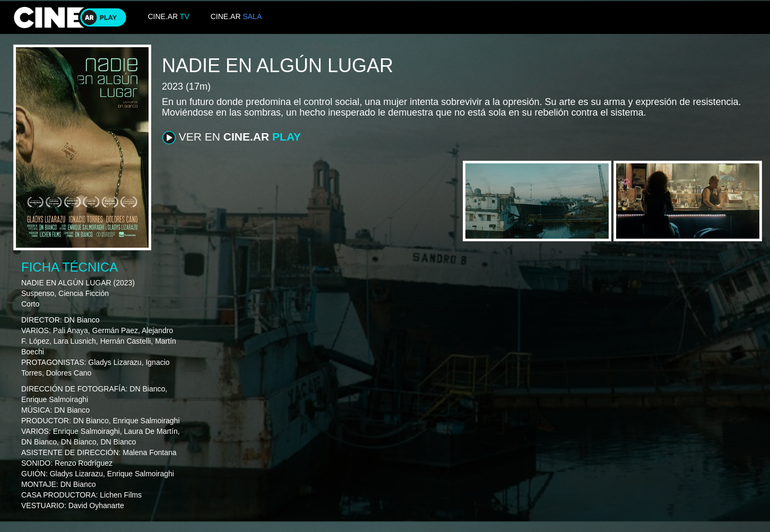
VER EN (232, 137)
